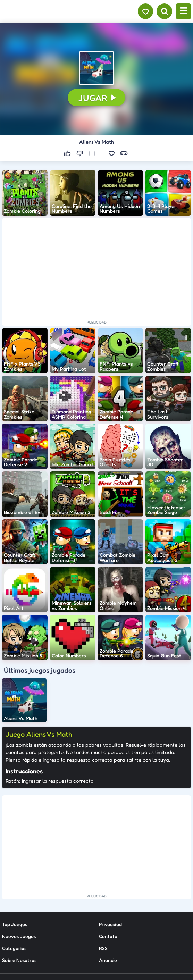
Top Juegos (15, 860)
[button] (96, 68)
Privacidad (110, 860)
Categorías (14, 884)
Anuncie (108, 896)
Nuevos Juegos (19, 872)
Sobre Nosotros (19, 896)
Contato (108, 872)
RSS (103, 884)
